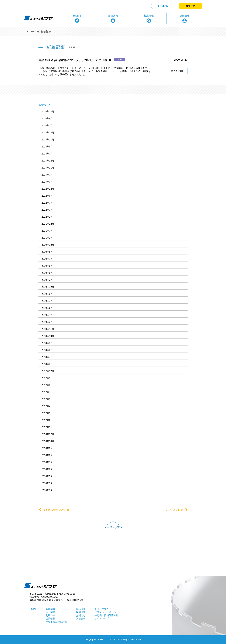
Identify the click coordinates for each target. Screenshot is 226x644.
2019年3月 (47, 322)
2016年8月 (47, 455)
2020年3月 (47, 280)
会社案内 (50, 609)
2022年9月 (47, 196)
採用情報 (81, 612)
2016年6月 (47, 469)
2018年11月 (48, 329)
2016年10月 (48, 441)
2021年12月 (48, 224)
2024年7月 (47, 154)
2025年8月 (47, 119)
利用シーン (52, 615)
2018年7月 (47, 357)
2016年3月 (47, 483)
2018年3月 (47, 364)
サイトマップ (102, 619)
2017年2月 (47, 420)
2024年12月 (48, 133)
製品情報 (81, 609)
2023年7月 (47, 175)
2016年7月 (47, 462)
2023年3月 (47, 182)
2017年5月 (47, 399)
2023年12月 (48, 161)
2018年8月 (47, 350)
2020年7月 (47, 259)
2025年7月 (47, 126)
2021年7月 (47, 231)
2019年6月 (47, 308)
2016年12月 (48, 434)
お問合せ (81, 615)
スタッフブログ (176, 510)
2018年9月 (47, 343)
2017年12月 (48, 371)
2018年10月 (48, 336)
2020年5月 (47, 273)
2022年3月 (47, 210)
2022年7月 (47, 203)
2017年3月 (47, 413)
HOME (31, 32)
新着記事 (46, 32)
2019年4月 (47, 315)
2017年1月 (47, 427)
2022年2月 (47, 217)
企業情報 (50, 619)
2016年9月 (47, 448)
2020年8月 (47, 252)
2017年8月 (47, 385)
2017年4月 (47, 406)
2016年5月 (47, 476)
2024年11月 (48, 140)
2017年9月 (47, 378)
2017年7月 (47, 392)
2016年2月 (47, 490)
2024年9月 (47, 147)
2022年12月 (48, 189)
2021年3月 (47, 238)
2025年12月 (48, 112)
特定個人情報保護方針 (54, 510)
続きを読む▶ (178, 71)
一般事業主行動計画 (56, 622)
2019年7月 (47, 301)
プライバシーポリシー (106, 612)
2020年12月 (48, 245)
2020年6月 (47, 266)
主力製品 (50, 612)
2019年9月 (47, 294)
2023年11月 (48, 168)
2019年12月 (48, 287)
